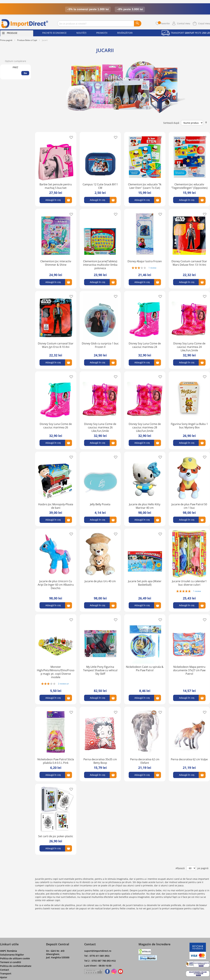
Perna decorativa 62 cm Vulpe (189, 759)
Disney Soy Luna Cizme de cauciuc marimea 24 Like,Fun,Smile (189, 347)
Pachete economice (54, 33)
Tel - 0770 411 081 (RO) (97, 956)
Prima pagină (6, 40)
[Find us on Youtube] (120, 971)
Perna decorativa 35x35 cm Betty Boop (100, 761)
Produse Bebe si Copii (27, 40)
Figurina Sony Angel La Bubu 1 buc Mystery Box (189, 426)
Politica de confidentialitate (16, 966)
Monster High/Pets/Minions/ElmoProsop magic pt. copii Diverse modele (56, 672)
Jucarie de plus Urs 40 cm (100, 581)
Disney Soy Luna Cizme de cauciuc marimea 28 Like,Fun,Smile (145, 427)
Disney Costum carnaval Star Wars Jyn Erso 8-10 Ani (56, 345)
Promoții (102, 33)
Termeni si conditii (11, 962)
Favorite (164, 23)
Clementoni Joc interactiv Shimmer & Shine (56, 263)
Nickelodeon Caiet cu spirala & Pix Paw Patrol (145, 669)
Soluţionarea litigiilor (12, 955)
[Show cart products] (204, 23)
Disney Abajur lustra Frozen (145, 261)
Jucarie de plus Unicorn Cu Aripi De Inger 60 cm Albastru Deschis (56, 585)
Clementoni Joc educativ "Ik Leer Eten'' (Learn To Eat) (145, 186)
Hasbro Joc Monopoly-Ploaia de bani (56, 506)
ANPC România (9, 951)
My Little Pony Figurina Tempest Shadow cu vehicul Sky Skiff (100, 670)
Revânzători (125, 33)
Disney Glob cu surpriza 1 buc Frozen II (100, 345)
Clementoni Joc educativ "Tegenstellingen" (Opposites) (189, 186)
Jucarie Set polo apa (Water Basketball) (145, 583)
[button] (70, 137)
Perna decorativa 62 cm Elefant (145, 761)
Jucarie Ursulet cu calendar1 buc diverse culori (189, 583)
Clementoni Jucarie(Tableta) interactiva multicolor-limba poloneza (100, 265)
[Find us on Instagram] (114, 971)
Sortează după (171, 123)
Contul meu (184, 23)
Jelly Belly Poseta (100, 504)
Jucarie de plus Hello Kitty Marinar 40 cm (145, 506)
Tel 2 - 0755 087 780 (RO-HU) (100, 961)
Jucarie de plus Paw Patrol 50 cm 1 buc (189, 506)
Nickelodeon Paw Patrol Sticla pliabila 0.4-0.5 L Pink (56, 761)
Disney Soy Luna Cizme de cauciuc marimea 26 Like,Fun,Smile (100, 427)
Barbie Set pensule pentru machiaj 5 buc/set (56, 186)
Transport (6, 974)
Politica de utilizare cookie (15, 958)
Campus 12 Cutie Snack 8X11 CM (100, 186)
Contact (5, 970)
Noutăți (81, 33)
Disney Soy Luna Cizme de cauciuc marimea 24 (145, 345)
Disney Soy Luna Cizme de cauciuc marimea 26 (56, 426)
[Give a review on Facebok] (94, 971)
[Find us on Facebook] (107, 971)
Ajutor (4, 977)
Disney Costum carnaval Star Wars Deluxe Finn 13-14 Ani (189, 263)
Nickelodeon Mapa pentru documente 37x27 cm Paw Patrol (189, 670)
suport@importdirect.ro (98, 951)
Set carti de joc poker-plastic (56, 836)
